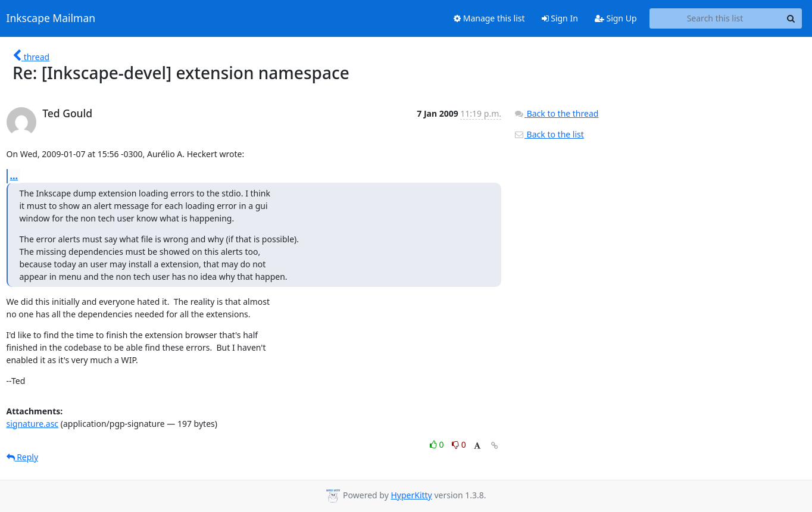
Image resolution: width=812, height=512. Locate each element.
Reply (23, 457)
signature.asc (33, 424)
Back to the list (549, 134)
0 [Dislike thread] (459, 444)
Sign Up (616, 18)
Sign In (560, 18)
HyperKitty (411, 495)
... (14, 176)
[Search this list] (715, 18)
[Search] (791, 18)
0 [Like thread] (438, 444)
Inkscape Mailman (51, 18)
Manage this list (489, 18)
